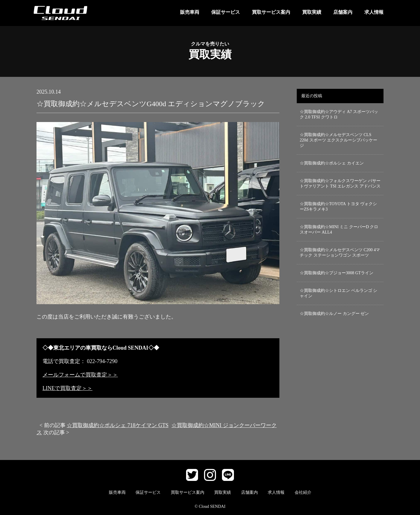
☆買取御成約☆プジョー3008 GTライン (337, 273)
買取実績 (312, 12)
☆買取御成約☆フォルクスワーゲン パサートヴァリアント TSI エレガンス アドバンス (340, 183)
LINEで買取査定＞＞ (67, 388)
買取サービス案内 (271, 12)
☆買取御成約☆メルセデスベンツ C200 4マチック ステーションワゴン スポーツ (340, 253)
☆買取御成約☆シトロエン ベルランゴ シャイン (338, 293)
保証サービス (226, 12)
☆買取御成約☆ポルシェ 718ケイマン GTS (118, 425)
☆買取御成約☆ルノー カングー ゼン (334, 314)
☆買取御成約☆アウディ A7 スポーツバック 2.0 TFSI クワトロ (339, 114)
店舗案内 (343, 12)
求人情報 (374, 12)
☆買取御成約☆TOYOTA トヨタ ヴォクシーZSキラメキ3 (338, 207)
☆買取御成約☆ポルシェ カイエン (332, 163)
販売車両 (190, 12)
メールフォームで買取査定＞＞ (80, 375)
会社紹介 (303, 492)
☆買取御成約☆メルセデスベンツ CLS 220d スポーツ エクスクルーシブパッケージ (338, 140)
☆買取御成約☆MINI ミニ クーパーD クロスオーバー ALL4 (339, 230)
